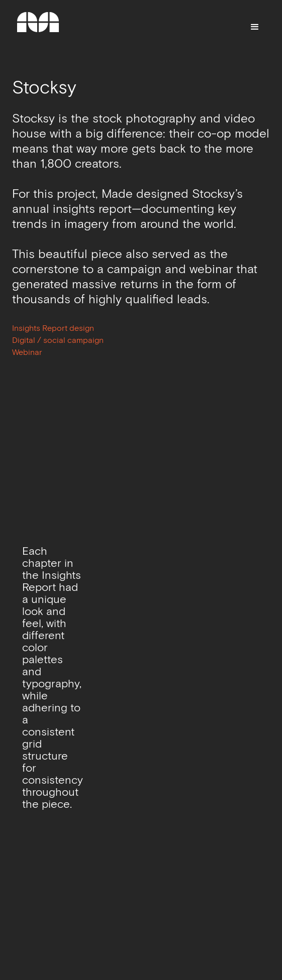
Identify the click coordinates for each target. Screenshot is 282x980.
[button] (255, 27)
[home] (38, 27)
